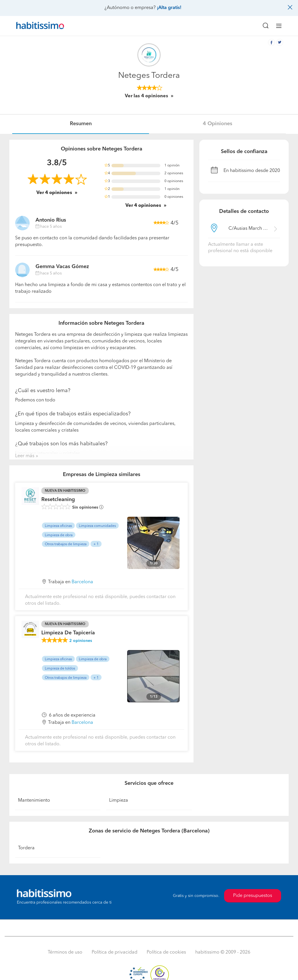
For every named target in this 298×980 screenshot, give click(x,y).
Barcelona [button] (82, 582)
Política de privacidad (115, 952)
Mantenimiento (34, 800)
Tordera (26, 848)
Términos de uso (65, 952)
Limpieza (119, 800)
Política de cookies (166, 952)
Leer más (25, 456)
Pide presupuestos (253, 896)
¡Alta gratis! (169, 8)
